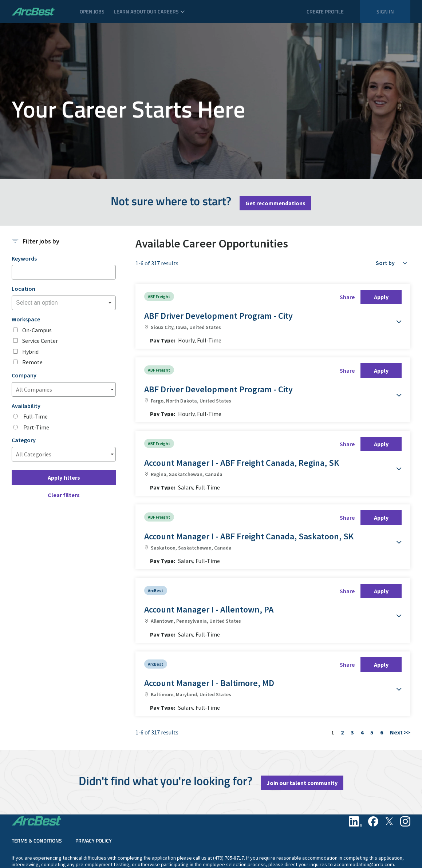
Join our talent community (302, 713)
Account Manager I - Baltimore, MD (209, 625)
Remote (32, 362)
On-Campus (37, 330)
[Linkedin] (356, 752)
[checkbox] (15, 330)
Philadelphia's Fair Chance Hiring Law (161, 837)
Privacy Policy (94, 771)
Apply (381, 297)
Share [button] (347, 297)
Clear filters (64, 495)
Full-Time (35, 417)
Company (24, 375)
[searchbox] (52, 303)
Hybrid (30, 352)
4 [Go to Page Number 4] (362, 663)
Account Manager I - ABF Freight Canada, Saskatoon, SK (249, 501)
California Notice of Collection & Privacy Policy (62, 837)
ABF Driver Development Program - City (218, 316)
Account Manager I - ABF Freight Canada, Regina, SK (242, 439)
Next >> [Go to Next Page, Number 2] (400, 663)
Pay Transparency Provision (380, 855)
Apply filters (64, 477)
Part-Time (36, 427)
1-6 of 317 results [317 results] (157, 263)
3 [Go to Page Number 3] (352, 663)
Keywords (24, 259)
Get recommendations (275, 203)
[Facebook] (373, 752)
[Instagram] (405, 752)
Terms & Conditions (37, 771)
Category (24, 440)
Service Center (40, 341)
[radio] (15, 416)
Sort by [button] (385, 263)
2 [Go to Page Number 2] (342, 663)
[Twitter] (389, 752)
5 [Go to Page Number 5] (372, 663)
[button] (394, 318)
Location (23, 289)
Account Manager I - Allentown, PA (209, 563)
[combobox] (64, 303)
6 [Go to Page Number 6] (382, 663)
